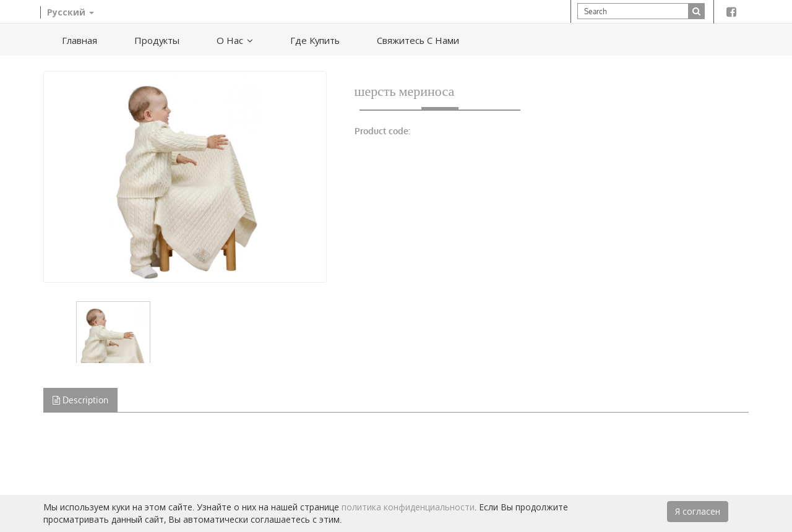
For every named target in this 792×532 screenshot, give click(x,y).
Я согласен (698, 511)
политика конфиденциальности (408, 507)
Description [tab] (80, 400)
